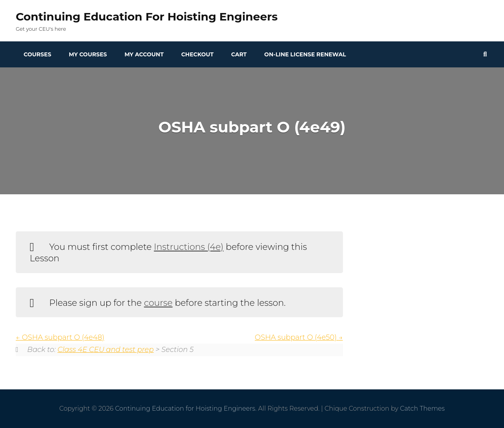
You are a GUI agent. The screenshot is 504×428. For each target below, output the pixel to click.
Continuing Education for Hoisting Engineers (147, 17)
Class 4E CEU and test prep (106, 350)
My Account (144, 54)
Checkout (197, 54)
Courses (37, 54)
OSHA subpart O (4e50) (299, 337)
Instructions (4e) (189, 247)
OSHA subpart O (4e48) (60, 337)
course (158, 303)
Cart (239, 54)
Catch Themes (422, 408)
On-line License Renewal (305, 54)
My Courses (88, 54)
